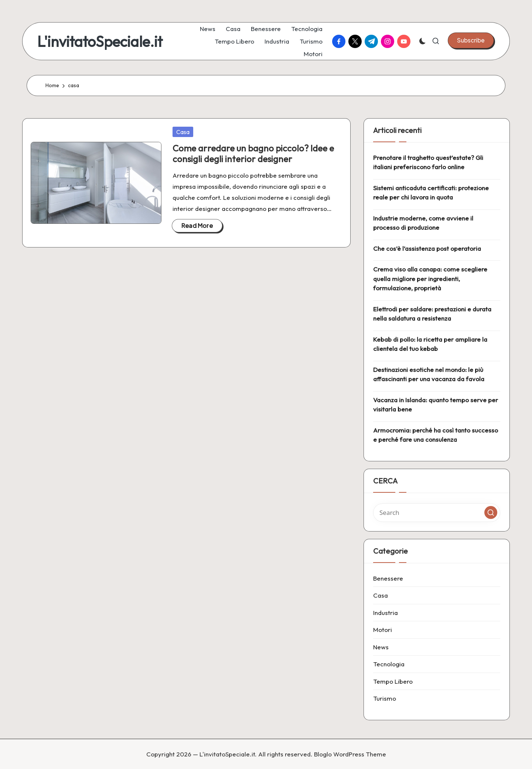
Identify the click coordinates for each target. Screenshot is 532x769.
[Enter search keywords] (437, 513)
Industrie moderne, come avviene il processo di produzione (423, 223)
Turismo (385, 698)
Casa (183, 132)
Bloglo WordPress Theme (350, 754)
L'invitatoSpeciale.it (100, 41)
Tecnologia (389, 664)
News (381, 647)
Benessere (388, 578)
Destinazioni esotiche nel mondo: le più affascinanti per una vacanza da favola (429, 374)
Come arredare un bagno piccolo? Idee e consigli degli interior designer (253, 153)
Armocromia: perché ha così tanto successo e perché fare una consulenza (436, 435)
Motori (383, 630)
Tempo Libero (393, 681)
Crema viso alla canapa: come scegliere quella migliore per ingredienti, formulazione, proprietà (430, 278)
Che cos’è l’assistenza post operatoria (427, 248)
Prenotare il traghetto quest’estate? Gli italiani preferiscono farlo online (428, 162)
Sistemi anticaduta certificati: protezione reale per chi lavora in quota (431, 193)
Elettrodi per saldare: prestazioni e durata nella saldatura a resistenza (432, 314)
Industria (386, 613)
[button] (471, 40)
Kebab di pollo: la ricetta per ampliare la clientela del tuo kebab (430, 344)
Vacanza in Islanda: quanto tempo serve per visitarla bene (436, 405)
